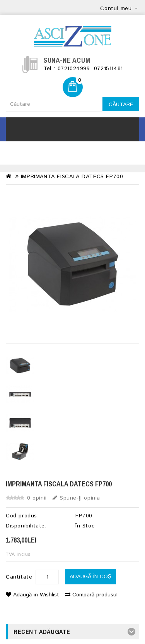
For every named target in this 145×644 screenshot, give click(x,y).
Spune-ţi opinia (76, 498)
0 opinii (37, 498)
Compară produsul (91, 595)
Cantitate (19, 577)
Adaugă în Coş (90, 577)
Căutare (121, 105)
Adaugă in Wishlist (32, 595)
